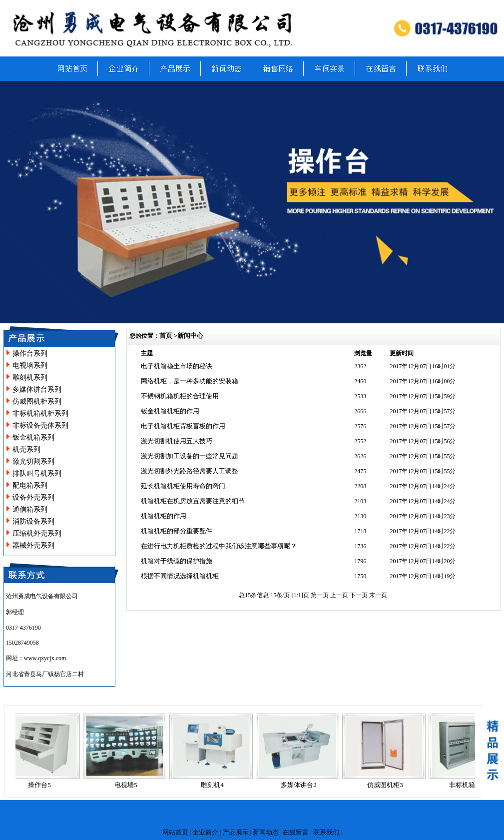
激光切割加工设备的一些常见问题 (190, 456)
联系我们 (326, 832)
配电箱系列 (30, 485)
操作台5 (42, 785)
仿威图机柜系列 (37, 402)
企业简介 (205, 832)
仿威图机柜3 (388, 785)
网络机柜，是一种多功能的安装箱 (190, 381)
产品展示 (236, 832)
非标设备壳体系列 (40, 425)
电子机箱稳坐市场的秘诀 (177, 366)
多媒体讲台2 (301, 785)
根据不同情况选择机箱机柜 (180, 576)
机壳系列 (26, 449)
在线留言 (296, 832)
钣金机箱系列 (33, 437)
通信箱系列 (30, 509)
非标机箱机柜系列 (40, 414)
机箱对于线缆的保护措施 (177, 561)
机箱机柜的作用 (164, 516)
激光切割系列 (33, 461)
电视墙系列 (30, 366)
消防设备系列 (33, 521)
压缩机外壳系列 (37, 533)
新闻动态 (266, 832)
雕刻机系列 (30, 378)
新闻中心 (190, 336)
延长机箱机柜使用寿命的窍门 (183, 486)
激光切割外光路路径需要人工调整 (190, 471)
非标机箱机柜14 (474, 785)
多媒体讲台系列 (37, 390)
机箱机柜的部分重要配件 (177, 531)
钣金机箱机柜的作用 (170, 411)
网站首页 (175, 832)
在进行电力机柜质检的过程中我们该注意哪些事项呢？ (219, 546)
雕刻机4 (215, 785)
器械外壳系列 (33, 545)
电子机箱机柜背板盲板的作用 (183, 426)
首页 (166, 336)
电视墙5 (128, 785)
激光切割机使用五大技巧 (177, 441)
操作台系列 (30, 354)
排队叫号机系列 (37, 473)
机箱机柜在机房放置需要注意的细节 (193, 501)
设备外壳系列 (33, 497)
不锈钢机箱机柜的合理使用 (180, 396)
